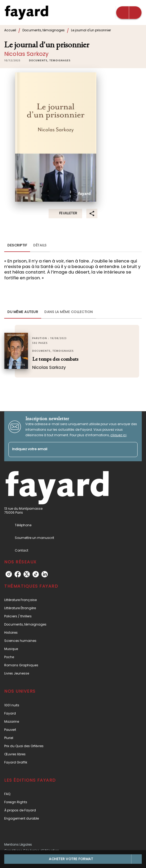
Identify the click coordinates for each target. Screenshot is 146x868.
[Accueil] (26, 13)
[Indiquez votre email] (66, 450)
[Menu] (129, 13)
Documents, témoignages (44, 30)
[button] (50, 61)
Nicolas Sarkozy (26, 54)
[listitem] (9, 574)
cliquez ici (118, 435)
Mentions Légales (18, 844)
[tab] (17, 246)
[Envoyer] (131, 450)
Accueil (10, 30)
